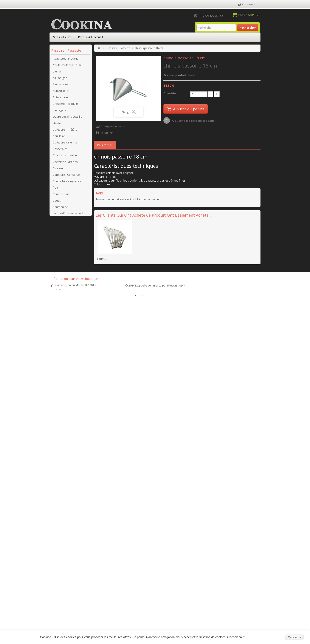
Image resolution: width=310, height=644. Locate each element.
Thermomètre (62, 492)
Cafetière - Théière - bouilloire (66, 134)
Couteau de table (64, 228)
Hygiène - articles (64, 325)
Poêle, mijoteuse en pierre (66, 450)
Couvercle (59, 234)
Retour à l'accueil (90, 37)
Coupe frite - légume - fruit (67, 186)
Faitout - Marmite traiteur (64, 270)
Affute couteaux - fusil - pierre (68, 70)
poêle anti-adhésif (65, 570)
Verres (57, 512)
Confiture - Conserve (66, 176)
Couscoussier (62, 196)
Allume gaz (60, 79)
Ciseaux (58, 170)
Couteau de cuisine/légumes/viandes (69, 212)
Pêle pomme (61, 363)
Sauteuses (60, 576)
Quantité (170, 93)
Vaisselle (59, 505)
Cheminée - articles (65, 163)
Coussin (58, 202)
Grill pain (59, 292)
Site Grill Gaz (62, 37)
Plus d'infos (105, 145)
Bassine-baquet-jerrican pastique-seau (68, 560)
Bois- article (60, 99)
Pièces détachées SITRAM (64, 412)
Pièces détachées (64, 370)
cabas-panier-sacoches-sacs (62, 534)
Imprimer (107, 132)
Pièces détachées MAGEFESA (64, 392)
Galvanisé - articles (65, 286)
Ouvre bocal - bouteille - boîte (67, 121)
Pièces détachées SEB (67, 402)
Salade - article (62, 479)
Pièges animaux (63, 544)
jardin (57, 550)
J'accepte (294, 637)
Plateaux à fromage (66, 441)
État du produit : (176, 75)
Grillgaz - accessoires (67, 312)
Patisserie (59, 357)
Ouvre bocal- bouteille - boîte (68, 347)
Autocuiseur (61, 92)
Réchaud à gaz (62, 467)
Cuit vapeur (60, 247)
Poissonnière (61, 460)
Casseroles (60, 150)
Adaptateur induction (67, 60)
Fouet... (102, 259)
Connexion (249, 4)
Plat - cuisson (61, 434)
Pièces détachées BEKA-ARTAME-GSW (65, 379)
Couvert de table (64, 241)
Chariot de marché (65, 157)
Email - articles (62, 260)
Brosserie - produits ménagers (66, 108)
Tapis (56, 486)
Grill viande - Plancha (67, 299)
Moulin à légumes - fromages (65, 334)
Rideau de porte (63, 473)
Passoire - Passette (65, 518)
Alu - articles (61, 86)
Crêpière (58, 525)
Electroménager (63, 254)
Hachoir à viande (64, 318)
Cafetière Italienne (65, 144)
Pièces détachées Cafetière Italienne (65, 425)
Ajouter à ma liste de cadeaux (193, 121)
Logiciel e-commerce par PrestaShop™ (160, 629)
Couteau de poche (65, 221)
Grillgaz (58, 305)
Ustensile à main (64, 499)
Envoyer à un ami (113, 126)
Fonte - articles (62, 279)
